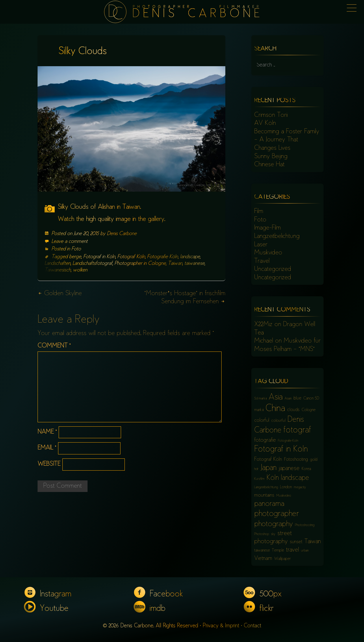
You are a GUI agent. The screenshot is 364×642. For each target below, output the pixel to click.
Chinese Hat (269, 165)
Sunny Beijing (271, 157)
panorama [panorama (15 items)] (269, 504)
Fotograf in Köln (99, 257)
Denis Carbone (122, 234)
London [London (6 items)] (286, 487)
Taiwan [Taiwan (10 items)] (313, 542)
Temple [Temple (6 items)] (278, 551)
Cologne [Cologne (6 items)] (309, 410)
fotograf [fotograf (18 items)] (297, 431)
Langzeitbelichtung (277, 236)
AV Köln (265, 123)
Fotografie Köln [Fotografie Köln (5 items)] (288, 441)
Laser (261, 245)
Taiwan (175, 264)
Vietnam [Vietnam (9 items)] (263, 559)
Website (49, 464)
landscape (190, 257)
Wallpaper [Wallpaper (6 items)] (282, 559)
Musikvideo (268, 253)
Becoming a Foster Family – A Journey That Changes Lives (287, 140)
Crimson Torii (271, 115)
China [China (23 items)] (275, 409)
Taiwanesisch (58, 270)
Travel (262, 261)
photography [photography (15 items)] (274, 524)
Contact (252, 626)
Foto (76, 249)
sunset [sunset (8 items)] (296, 542)
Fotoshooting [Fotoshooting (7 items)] (296, 460)
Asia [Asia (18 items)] (276, 398)
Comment (54, 346)
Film (259, 212)
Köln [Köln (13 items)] (273, 478)
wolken (80, 270)
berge (75, 257)
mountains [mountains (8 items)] (264, 495)
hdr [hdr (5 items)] (256, 469)
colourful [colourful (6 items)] (278, 421)
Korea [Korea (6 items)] (306, 469)
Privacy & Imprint (221, 626)
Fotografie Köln (162, 257)
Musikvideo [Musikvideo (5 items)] (284, 496)
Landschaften (57, 264)
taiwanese (194, 264)
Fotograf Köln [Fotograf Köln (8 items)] (268, 460)
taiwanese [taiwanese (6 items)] (262, 551)
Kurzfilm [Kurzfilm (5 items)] (259, 479)
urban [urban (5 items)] (305, 551)
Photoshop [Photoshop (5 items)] (262, 534)
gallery (156, 219)
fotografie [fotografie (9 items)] (265, 440)
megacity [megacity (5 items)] (300, 487)
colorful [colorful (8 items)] (262, 421)
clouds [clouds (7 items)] (293, 410)
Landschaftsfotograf (92, 264)
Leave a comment (69, 242)
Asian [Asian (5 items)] (288, 399)
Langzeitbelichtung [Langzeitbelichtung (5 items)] (266, 487)
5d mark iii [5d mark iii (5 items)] (260, 399)
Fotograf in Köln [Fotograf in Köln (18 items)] (281, 450)
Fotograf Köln (131, 257)
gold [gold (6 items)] (314, 460)
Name (47, 432)
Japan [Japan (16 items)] (269, 468)
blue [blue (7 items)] (297, 398)
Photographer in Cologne (140, 264)
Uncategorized (273, 269)
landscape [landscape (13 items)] (295, 478)
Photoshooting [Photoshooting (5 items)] (305, 525)
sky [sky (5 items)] (273, 534)
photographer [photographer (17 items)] (277, 514)
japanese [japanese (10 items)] (289, 469)
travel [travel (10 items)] (292, 550)
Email (47, 448)
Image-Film (268, 228)
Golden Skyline (60, 294)
